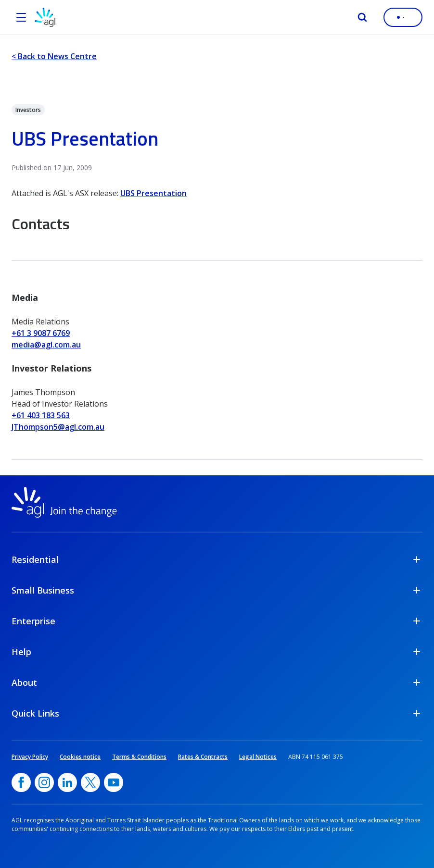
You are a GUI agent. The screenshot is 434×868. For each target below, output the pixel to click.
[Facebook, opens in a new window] (21, 782)
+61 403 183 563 (41, 415)
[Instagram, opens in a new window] (44, 782)
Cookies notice (80, 757)
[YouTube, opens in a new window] (114, 782)
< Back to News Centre (54, 56)
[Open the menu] (21, 17)
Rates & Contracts (203, 757)
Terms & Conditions (139, 757)
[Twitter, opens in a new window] (90, 782)
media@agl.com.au (46, 345)
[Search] (362, 17)
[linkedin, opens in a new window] (67, 782)
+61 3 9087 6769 (41, 333)
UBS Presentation (153, 193)
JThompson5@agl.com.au (58, 427)
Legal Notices (258, 757)
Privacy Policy (30, 757)
